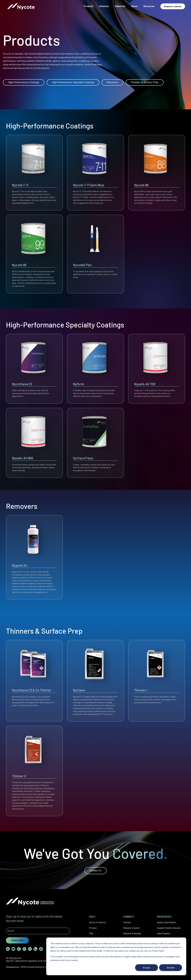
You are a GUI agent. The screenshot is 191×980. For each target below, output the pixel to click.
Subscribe (17, 940)
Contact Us (95, 871)
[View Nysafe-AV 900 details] (34, 443)
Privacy (93, 928)
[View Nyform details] (95, 369)
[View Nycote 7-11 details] (34, 173)
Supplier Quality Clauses (169, 928)
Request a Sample (132, 933)
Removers (112, 82)
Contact (127, 922)
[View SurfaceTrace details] (95, 443)
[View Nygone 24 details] (34, 557)
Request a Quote (131, 928)
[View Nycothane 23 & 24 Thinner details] (34, 681)
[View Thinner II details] (34, 771)
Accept (147, 968)
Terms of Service (98, 922)
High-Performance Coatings (24, 82)
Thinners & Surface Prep (145, 82)
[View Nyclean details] (95, 681)
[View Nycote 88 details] (157, 173)
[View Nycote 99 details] (34, 254)
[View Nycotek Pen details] (95, 254)
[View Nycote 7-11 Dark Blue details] (95, 173)
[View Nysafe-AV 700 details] (157, 369)
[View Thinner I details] (157, 681)
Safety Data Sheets (167, 922)
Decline (171, 968)
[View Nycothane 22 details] (34, 369)
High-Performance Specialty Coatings (73, 82)
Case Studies (163, 933)
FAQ (91, 933)
